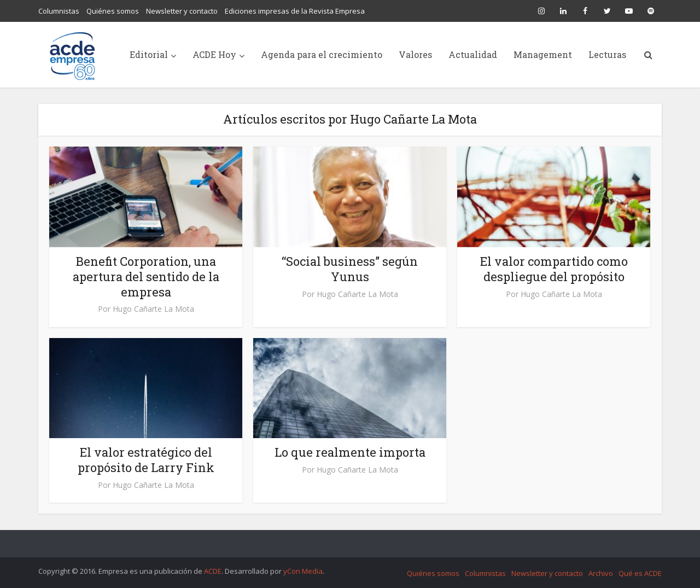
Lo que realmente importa (350, 452)
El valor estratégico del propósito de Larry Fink (146, 460)
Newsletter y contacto (182, 11)
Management (543, 54)
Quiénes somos (113, 11)
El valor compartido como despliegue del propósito (554, 269)
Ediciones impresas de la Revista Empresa (295, 11)
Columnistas (59, 11)
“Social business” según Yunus (350, 269)
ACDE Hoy (214, 54)
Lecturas (607, 54)
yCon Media (303, 571)
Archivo (601, 573)
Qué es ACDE (640, 573)
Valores (415, 54)
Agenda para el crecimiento (322, 54)
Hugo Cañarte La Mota (153, 309)
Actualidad (473, 54)
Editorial (149, 54)
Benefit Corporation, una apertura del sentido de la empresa (146, 276)
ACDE (213, 571)
